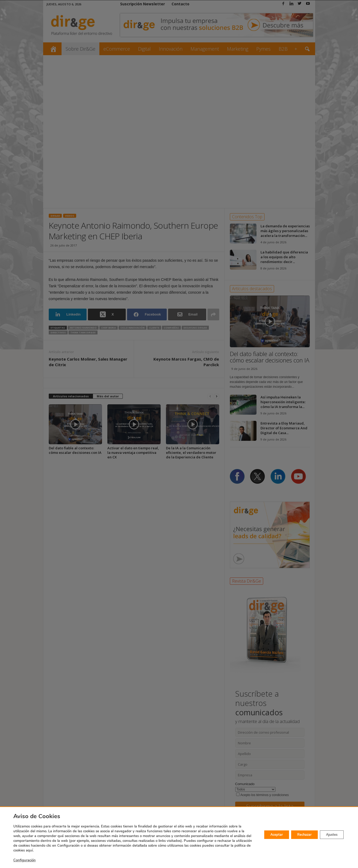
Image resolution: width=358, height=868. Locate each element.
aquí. (133, 850)
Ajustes (329, 835)
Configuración (25, 860)
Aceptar (264, 835)
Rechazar (297, 835)
